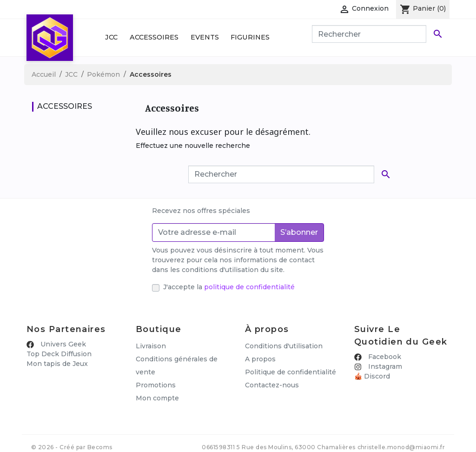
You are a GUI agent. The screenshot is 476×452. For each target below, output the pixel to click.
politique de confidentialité (249, 287)
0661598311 (218, 440)
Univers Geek (62, 344)
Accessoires (154, 37)
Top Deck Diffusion (59, 354)
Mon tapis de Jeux (57, 364)
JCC (111, 37)
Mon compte (157, 398)
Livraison (151, 346)
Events (205, 37)
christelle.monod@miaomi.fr (401, 440)
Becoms (100, 440)
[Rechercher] (369, 34)
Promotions (156, 385)
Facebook (384, 357)
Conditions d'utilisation (284, 346)
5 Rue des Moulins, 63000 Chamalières (296, 440)
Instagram (384, 366)
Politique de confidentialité (291, 372)
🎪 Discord (372, 376)
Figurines (250, 37)
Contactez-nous (272, 385)
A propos (260, 359)
